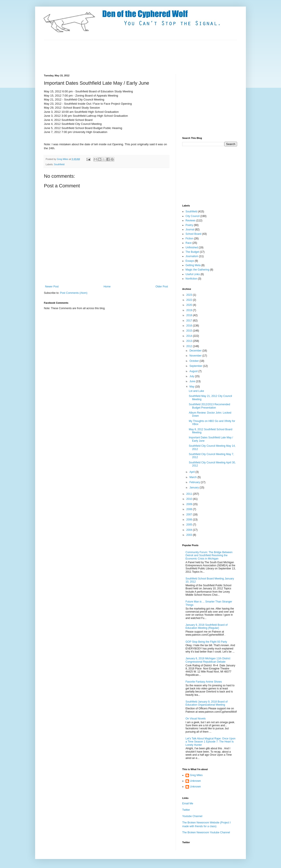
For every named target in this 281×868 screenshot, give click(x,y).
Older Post (162, 287)
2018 (190, 315)
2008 (190, 509)
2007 (190, 515)
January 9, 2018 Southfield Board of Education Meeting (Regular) (206, 626)
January (195, 488)
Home (107, 287)
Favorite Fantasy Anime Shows (204, 682)
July (192, 376)
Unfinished (192, 247)
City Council (193, 216)
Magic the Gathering (197, 270)
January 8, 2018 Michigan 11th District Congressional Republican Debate (208, 660)
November (196, 356)
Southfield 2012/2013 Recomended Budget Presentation (209, 406)
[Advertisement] (124, 57)
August (194, 371)
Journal (190, 230)
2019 (190, 310)
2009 (190, 504)
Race (189, 243)
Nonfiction (191, 279)
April (192, 472)
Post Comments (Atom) (74, 293)
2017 (190, 321)
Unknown (195, 781)
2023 (190, 295)
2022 (190, 300)
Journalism (192, 256)
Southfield (59, 164)
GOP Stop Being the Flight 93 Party (206, 642)
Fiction (189, 239)
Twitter (186, 810)
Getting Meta (193, 265)
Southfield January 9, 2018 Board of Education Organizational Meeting (206, 703)
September (196, 366)
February (195, 482)
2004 (190, 530)
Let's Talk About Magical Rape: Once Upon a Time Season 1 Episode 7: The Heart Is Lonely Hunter (211, 742)
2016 (190, 326)
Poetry (189, 225)
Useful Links (193, 274)
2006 (190, 520)
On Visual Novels (196, 719)
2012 (190, 346)
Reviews (190, 221)
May (192, 387)
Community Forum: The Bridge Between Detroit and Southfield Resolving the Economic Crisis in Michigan (209, 555)
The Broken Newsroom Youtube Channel (206, 832)
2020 (190, 305)
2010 (190, 499)
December (196, 351)
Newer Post (52, 287)
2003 (190, 535)
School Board (193, 234)
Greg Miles (63, 159)
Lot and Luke (196, 391)
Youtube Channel (192, 816)
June (193, 381)
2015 (190, 331)
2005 (190, 525)
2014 (190, 336)
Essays (190, 261)
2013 (190, 341)
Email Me (188, 803)
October (195, 361)
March (194, 477)
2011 (190, 494)
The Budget (192, 252)
